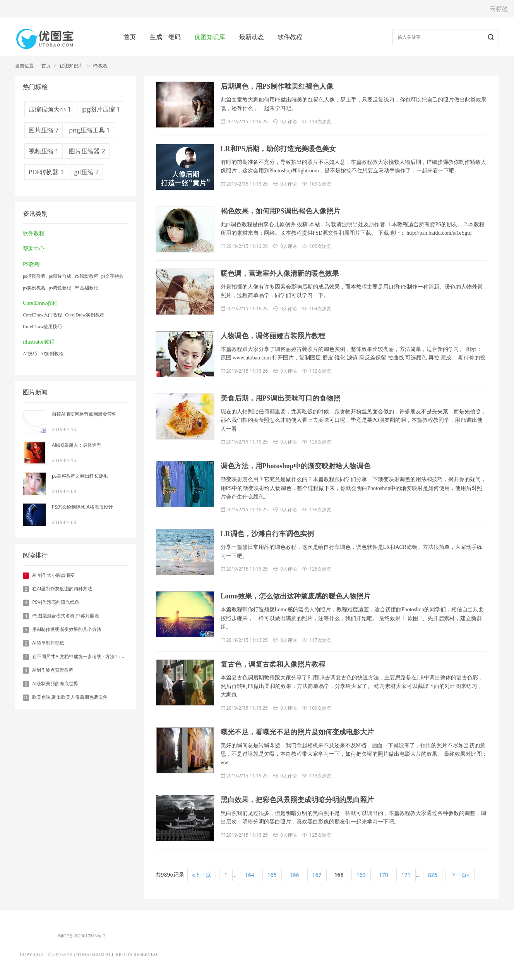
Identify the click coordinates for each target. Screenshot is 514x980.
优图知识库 (210, 37)
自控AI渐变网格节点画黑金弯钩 (84, 414)
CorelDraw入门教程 (42, 315)
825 (433, 875)
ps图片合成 (60, 276)
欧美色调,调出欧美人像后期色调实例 (70, 697)
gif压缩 (87, 172)
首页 (130, 37)
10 (26, 698)
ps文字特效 (113, 276)
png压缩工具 (89, 130)
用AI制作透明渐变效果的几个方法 (67, 629)
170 (384, 875)
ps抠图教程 (34, 276)
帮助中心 (34, 249)
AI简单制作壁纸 (48, 643)
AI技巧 (30, 354)
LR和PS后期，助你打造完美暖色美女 (278, 149)
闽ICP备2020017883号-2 (81, 936)
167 (317, 875)
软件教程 (290, 37)
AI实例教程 (52, 354)
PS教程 (100, 66)
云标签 (499, 9)
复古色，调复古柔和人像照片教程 (273, 664)
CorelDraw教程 (40, 303)
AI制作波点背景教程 (53, 670)
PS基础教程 (86, 288)
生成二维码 (165, 37)
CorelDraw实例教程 (85, 315)
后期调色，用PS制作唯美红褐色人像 (277, 86)
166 (295, 875)
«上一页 (202, 875)
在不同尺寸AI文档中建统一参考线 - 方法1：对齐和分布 (89, 656)
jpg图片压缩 (101, 109)
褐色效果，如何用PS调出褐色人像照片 (280, 211)
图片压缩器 (87, 151)
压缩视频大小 (50, 109)
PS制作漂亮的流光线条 (56, 602)
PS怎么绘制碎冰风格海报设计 (82, 507)
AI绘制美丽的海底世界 (55, 683)
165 (272, 875)
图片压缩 (44, 130)
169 (361, 875)
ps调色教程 (60, 288)
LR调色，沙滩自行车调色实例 (267, 534)
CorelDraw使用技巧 (42, 327)
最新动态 (252, 37)
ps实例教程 (34, 288)
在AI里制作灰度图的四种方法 (62, 589)
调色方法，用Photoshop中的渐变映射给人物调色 (296, 466)
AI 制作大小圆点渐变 (53, 575)
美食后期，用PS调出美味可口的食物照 (280, 398)
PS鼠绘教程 (86, 276)
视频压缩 (44, 151)
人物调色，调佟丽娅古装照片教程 (273, 336)
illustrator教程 (39, 342)
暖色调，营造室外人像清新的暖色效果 (280, 273)
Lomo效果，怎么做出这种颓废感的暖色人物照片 (296, 596)
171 (406, 875)
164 (250, 875)
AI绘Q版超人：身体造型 (77, 445)
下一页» (460, 875)
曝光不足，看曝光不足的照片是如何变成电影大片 (297, 732)
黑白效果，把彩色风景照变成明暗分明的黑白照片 (297, 800)
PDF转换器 (46, 172)
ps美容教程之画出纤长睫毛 (80, 476)
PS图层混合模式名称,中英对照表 (66, 616)
